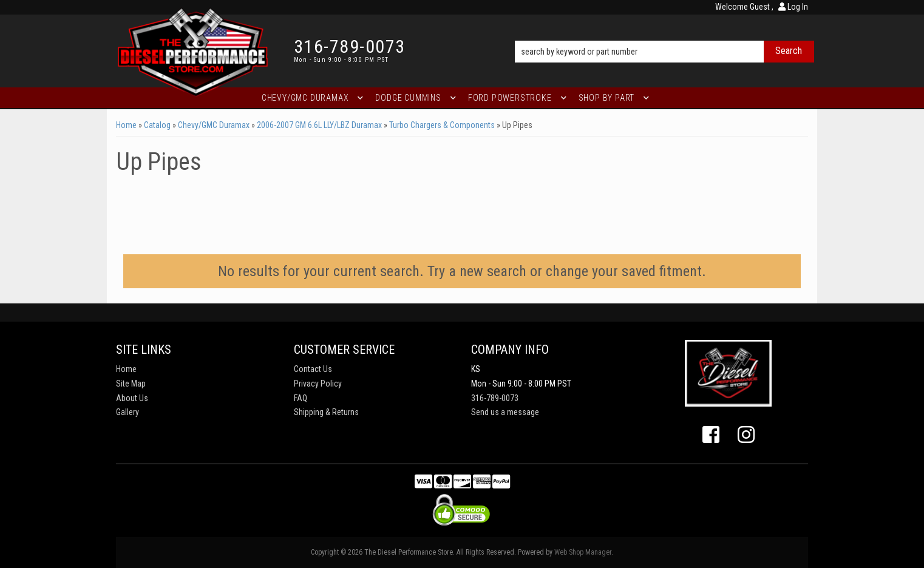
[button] (664, 35)
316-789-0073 (495, 398)
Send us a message (505, 412)
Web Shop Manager (583, 552)
